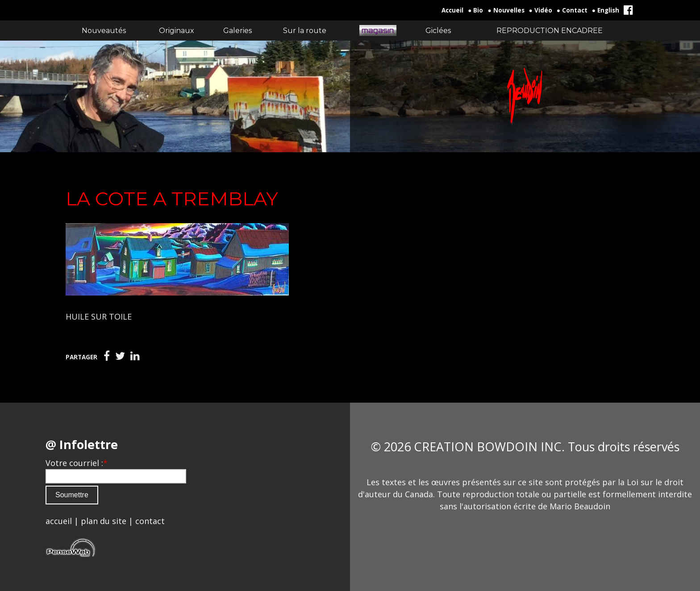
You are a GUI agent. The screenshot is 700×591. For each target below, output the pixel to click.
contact (150, 521)
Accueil (452, 10)
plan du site (104, 521)
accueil (59, 521)
